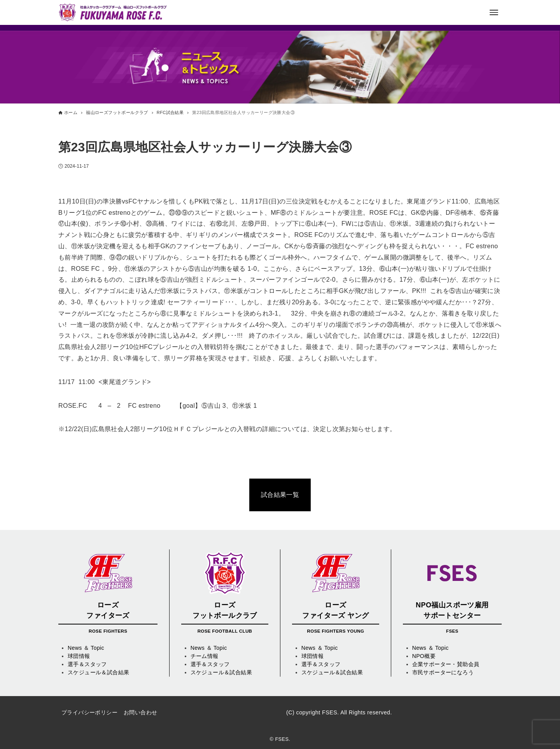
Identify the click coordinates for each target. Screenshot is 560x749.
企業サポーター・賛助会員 (446, 664)
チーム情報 (205, 656)
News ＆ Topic (86, 648)
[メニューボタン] (494, 12)
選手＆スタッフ (87, 664)
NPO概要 (424, 656)
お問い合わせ (140, 712)
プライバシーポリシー (89, 712)
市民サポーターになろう (443, 672)
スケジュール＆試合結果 (98, 672)
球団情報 (79, 656)
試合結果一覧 (280, 495)
